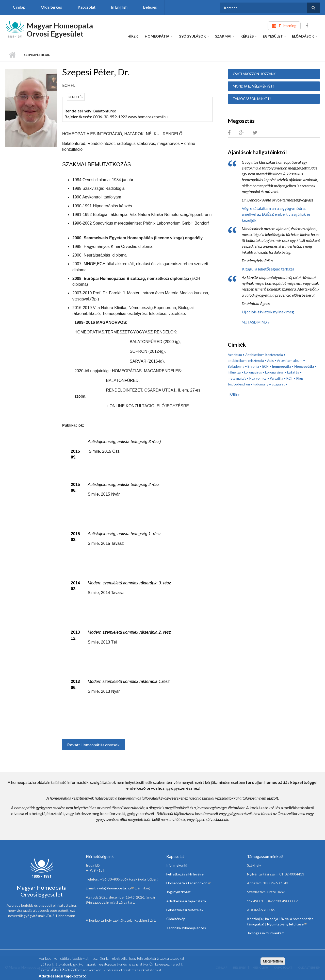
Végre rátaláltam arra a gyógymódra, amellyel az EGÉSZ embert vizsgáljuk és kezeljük (276, 214)
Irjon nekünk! (177, 865)
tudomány (261, 384)
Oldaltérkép (52, 7)
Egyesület (273, 36)
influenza (234, 372)
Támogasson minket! (252, 99)
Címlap (19, 7)
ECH (265, 366)
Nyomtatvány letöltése (287, 924)
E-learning (288, 26)
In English (119, 7)
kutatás (293, 372)
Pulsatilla (277, 378)
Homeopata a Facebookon (188, 883)
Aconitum (235, 355)
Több (233, 394)
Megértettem (273, 962)
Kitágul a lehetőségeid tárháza (268, 269)
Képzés (247, 36)
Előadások (303, 36)
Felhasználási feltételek (185, 910)
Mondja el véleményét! (253, 86)
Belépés (150, 7)
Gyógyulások (192, 36)
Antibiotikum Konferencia (264, 355)
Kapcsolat (87, 7)
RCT (290, 378)
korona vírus (274, 372)
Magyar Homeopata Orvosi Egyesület (60, 30)
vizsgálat (278, 384)
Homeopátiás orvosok (100, 745)
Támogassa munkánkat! (266, 933)
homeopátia (281, 366)
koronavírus (253, 372)
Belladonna (236, 366)
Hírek (133, 36)
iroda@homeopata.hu (115, 888)
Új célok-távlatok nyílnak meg (268, 312)
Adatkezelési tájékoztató (186, 901)
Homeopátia (157, 36)
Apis (270, 361)
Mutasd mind (255, 322)
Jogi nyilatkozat (178, 892)
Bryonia (253, 366)
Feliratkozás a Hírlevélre (185, 874)
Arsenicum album (290, 361)
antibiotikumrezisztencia (246, 361)
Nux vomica (258, 378)
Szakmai (223, 36)
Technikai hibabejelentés (186, 928)
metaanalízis (237, 378)
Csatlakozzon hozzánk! (255, 74)
